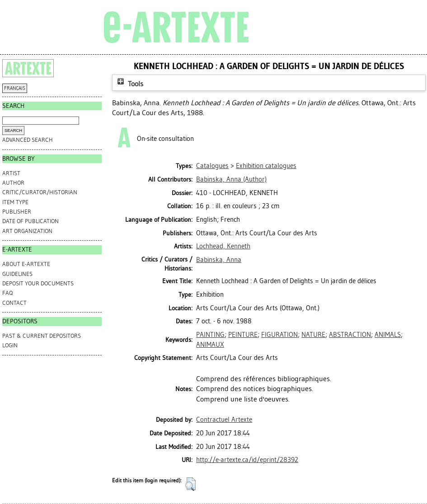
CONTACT (14, 303)
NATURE (313, 335)
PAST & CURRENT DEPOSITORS (42, 336)
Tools (129, 84)
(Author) (231, 179)
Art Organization (27, 231)
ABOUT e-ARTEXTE (26, 264)
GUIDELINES (17, 274)
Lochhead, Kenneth (223, 246)
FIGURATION (279, 335)
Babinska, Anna (219, 260)
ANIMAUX (210, 345)
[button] (190, 484)
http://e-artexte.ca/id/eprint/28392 (247, 460)
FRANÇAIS (15, 88)
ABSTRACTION (350, 335)
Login (10, 345)
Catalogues (212, 166)
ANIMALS (388, 335)
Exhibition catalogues (266, 166)
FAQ (7, 293)
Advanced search (28, 140)
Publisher (17, 212)
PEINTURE (243, 335)
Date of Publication (30, 221)
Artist (11, 173)
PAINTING (210, 335)
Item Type (15, 202)
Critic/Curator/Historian (40, 192)
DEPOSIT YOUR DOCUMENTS (38, 283)
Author (13, 183)
